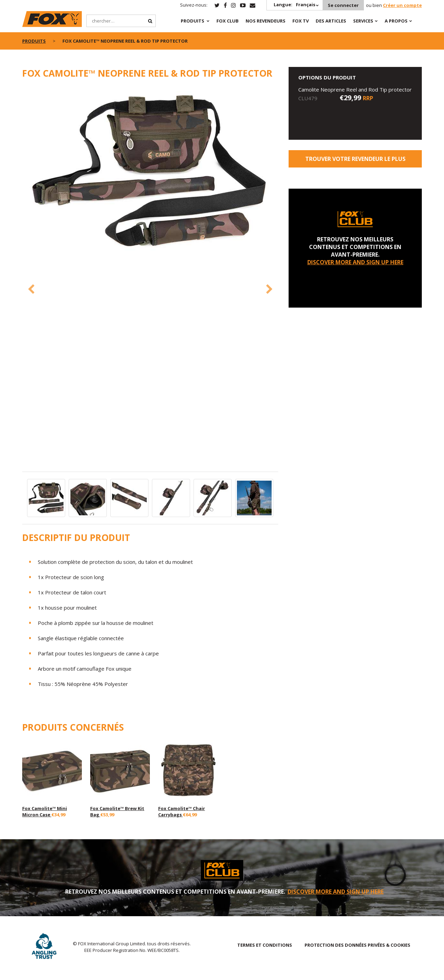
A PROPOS (396, 21)
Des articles (331, 21)
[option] (150, 173)
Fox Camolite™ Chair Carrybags (182, 811)
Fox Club (228, 21)
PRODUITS (193, 21)
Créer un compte (402, 5)
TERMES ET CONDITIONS (265, 945)
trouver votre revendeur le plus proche (355, 161)
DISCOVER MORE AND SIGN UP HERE (355, 262)
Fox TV (301, 21)
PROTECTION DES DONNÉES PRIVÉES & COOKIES (357, 945)
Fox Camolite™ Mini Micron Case (45, 811)
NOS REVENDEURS (266, 21)
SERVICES (363, 21)
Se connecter (343, 5)
